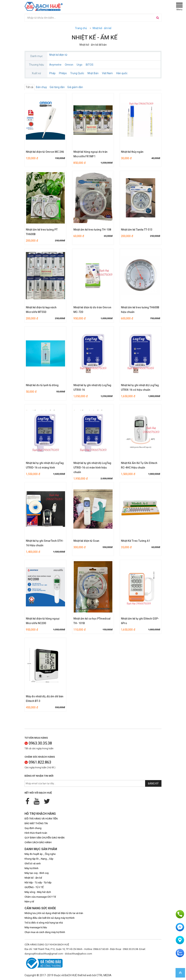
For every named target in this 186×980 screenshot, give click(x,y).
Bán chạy (41, 87)
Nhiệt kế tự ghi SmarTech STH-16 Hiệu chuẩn (45, 543)
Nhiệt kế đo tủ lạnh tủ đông (42, 385)
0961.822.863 (38, 762)
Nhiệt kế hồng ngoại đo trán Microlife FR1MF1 (90, 154)
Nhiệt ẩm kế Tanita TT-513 (137, 230)
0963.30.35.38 (38, 743)
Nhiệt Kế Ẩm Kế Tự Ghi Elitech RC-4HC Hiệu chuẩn (139, 465)
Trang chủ (81, 28)
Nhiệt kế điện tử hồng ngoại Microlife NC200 (43, 621)
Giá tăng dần (57, 87)
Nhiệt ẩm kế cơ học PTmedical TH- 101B (92, 621)
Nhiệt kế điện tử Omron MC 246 (45, 152)
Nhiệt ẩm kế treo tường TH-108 (92, 230)
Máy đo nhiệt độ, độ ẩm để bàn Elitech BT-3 (45, 699)
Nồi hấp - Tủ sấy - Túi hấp (38, 883)
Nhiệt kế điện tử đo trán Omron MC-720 (92, 310)
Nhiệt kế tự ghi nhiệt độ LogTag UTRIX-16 (92, 387)
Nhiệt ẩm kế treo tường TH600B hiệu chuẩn (140, 310)
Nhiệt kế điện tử (58, 55)
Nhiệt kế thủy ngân (132, 152)
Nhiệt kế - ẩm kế (102, 28)
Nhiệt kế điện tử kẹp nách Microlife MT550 (41, 310)
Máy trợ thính (31, 868)
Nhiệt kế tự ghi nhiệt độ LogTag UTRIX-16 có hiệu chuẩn (140, 387)
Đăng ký (153, 784)
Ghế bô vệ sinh (33, 863)
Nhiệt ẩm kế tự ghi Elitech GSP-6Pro (140, 621)
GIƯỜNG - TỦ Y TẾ (34, 887)
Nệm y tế (29, 902)
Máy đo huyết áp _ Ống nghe (40, 854)
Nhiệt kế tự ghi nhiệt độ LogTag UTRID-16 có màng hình (45, 465)
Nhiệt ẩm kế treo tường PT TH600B (42, 232)
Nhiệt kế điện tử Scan (86, 541)
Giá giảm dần (75, 87)
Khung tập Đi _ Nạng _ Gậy (39, 859)
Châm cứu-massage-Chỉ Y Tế (40, 897)
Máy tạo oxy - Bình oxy (37, 873)
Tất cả (29, 87)
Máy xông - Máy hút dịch (38, 892)
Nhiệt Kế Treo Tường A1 (136, 541)
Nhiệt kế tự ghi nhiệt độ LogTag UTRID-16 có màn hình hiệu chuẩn (92, 468)
